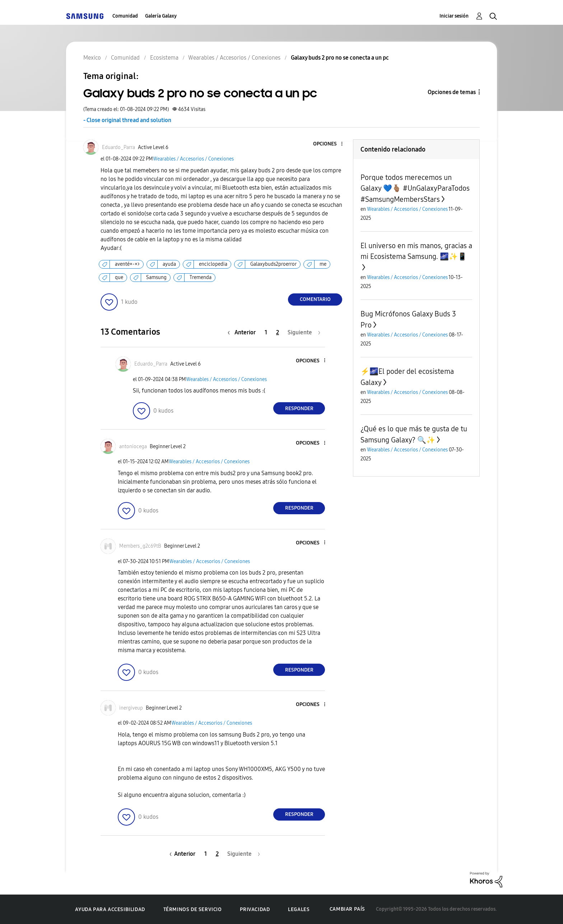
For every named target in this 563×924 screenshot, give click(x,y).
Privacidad (255, 909)
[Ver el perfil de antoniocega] (133, 447)
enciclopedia (213, 264)
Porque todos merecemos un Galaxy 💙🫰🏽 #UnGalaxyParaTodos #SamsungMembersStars (415, 188)
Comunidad (125, 16)
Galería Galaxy (161, 16)
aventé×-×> (127, 264)
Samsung (156, 277)
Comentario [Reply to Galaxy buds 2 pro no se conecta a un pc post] (315, 299)
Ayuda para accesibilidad (110, 909)
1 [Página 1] (266, 332)
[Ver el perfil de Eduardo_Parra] (118, 147)
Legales (299, 909)
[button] (330, 144)
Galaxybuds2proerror (273, 264)
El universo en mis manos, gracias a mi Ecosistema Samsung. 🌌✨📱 (416, 251)
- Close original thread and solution (127, 120)
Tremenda (201, 277)
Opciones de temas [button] (452, 92)
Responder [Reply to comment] (299, 408)
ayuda (169, 264)
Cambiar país (347, 909)
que (119, 277)
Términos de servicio (193, 909)
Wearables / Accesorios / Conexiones (193, 159)
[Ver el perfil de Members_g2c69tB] (140, 546)
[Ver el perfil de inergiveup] (131, 708)
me (323, 264)
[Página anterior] (243, 332)
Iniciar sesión (454, 16)
